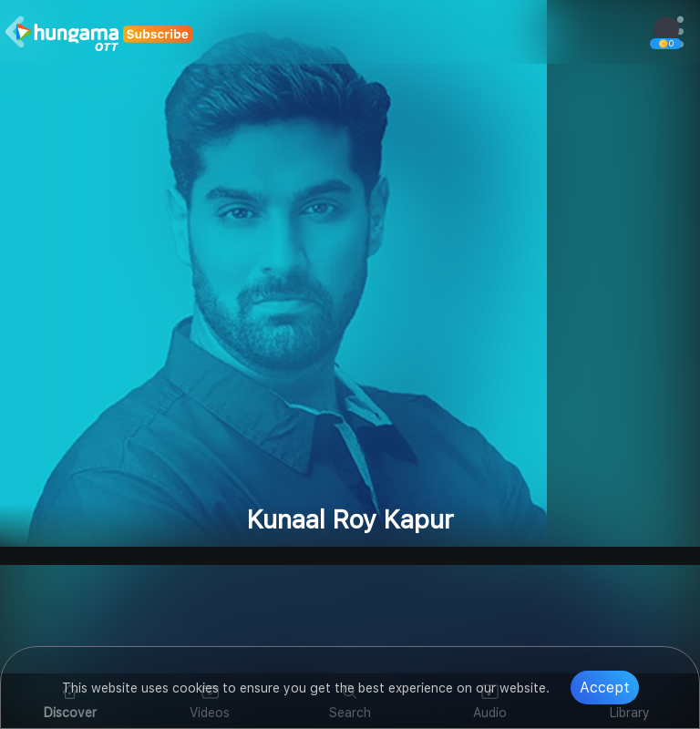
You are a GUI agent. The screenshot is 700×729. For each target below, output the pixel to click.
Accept (605, 688)
